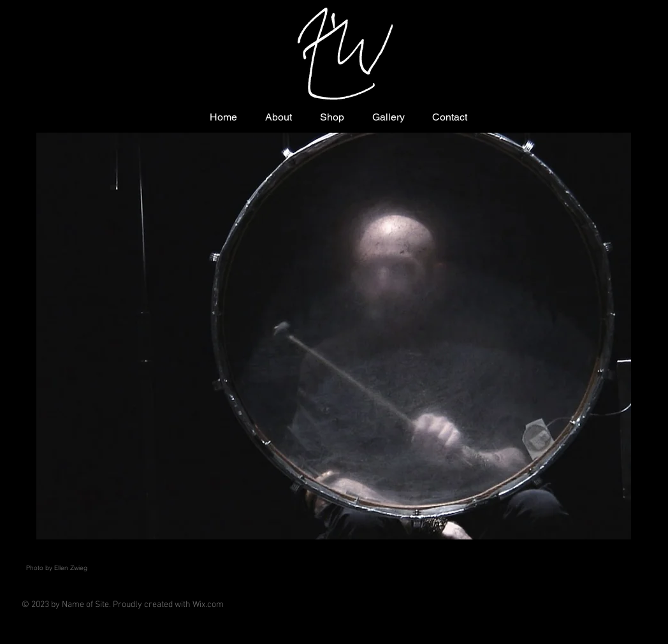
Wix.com (208, 605)
